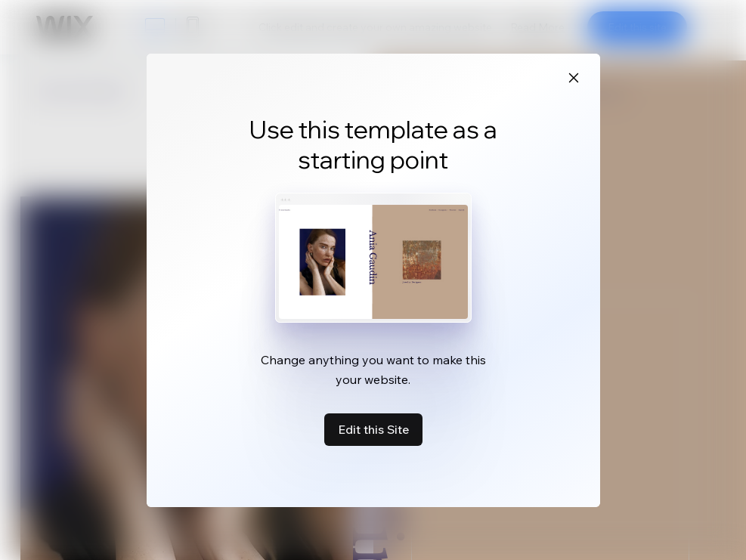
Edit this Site (373, 429)
